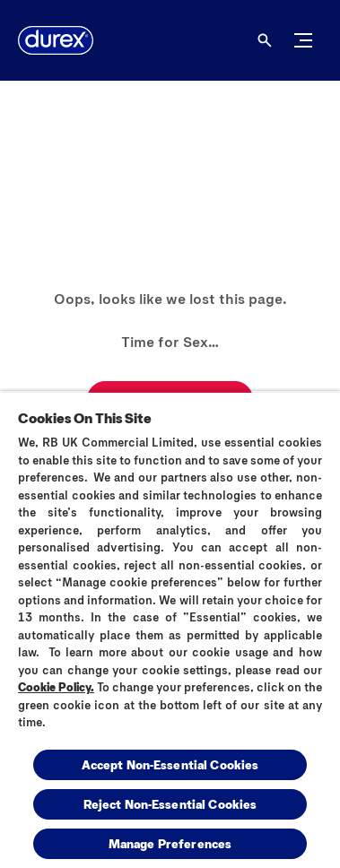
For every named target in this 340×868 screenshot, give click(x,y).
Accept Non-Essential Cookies (170, 764)
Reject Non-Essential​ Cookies (170, 804)
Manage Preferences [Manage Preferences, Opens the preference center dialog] (170, 843)
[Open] (265, 40)
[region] (170, 629)
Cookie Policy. (56, 687)
